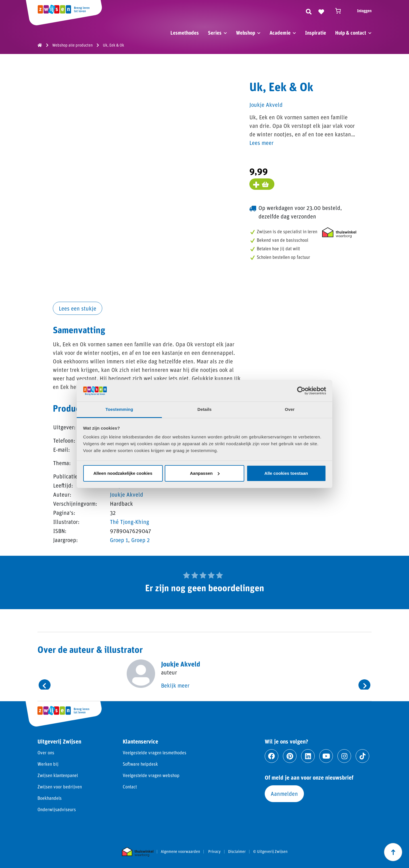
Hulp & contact (351, 33)
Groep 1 (119, 540)
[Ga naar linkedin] (308, 756)
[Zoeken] (309, 11)
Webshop (246, 33)
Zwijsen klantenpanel (58, 775)
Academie (280, 33)
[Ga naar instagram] (344, 756)
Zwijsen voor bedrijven (60, 787)
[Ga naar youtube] (326, 756)
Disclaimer (237, 852)
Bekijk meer (175, 685)
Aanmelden (284, 794)
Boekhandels (50, 798)
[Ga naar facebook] (272, 756)
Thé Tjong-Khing (130, 522)
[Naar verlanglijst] (321, 11)
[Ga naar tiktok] (362, 756)
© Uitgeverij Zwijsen (270, 852)
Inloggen (364, 11)
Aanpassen (205, 473)
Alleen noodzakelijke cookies (123, 473)
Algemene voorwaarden (180, 852)
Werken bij (48, 764)
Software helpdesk (140, 764)
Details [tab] (204, 409)
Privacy (214, 852)
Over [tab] (290, 409)
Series (215, 33)
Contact (130, 787)
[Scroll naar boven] (393, 852)
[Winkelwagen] (341, 11)
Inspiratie (316, 33)
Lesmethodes (185, 33)
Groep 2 (140, 540)
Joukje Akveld (127, 494)
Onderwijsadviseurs (57, 809)
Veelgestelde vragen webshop (151, 775)
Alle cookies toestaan (286, 473)
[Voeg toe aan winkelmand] (262, 184)
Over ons (46, 753)
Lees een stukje (78, 308)
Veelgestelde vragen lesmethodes (155, 753)
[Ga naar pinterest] (290, 756)
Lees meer (261, 143)
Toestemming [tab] (119, 409)
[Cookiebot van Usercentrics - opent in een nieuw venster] (301, 391)
